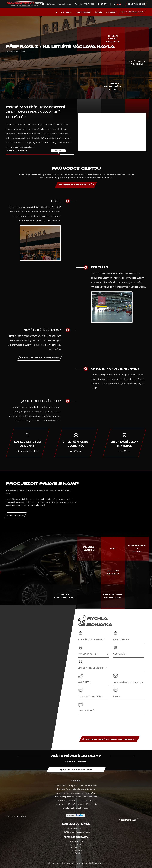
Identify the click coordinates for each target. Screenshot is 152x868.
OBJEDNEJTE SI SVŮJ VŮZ (76, 185)
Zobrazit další (128, 820)
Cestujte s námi (15, 515)
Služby (66, 12)
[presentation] (101, 722)
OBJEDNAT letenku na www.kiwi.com (40, 357)
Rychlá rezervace (132, 12)
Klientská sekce (136, 4)
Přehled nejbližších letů (113, 87)
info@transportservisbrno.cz (57, 4)
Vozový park (83, 12)
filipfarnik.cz (98, 863)
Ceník (98, 12)
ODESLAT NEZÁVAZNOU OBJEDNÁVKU (109, 739)
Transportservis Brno (16, 816)
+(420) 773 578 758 (85, 4)
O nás (10, 52)
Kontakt (111, 12)
